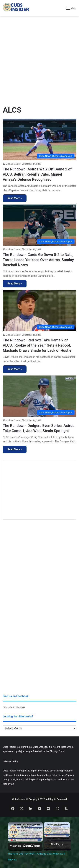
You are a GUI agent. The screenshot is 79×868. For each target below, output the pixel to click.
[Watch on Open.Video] (25, 845)
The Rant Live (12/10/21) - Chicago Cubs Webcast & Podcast (25, 827)
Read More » (15, 198)
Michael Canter (13, 164)
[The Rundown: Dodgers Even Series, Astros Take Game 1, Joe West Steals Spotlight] (39, 396)
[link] (14, 828)
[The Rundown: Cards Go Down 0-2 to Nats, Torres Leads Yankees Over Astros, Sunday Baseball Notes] (39, 225)
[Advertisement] (39, 59)
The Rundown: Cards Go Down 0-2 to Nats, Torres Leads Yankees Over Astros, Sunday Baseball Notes (38, 260)
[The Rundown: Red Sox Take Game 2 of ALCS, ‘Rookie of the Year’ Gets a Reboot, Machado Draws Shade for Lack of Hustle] (39, 311)
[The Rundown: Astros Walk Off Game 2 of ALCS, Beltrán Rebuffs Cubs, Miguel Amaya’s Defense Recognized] (39, 140)
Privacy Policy (11, 761)
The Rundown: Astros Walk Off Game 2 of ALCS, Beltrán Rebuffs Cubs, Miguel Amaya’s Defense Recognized (37, 174)
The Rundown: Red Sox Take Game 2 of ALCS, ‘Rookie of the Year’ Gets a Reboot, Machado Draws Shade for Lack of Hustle (37, 345)
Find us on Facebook (14, 707)
